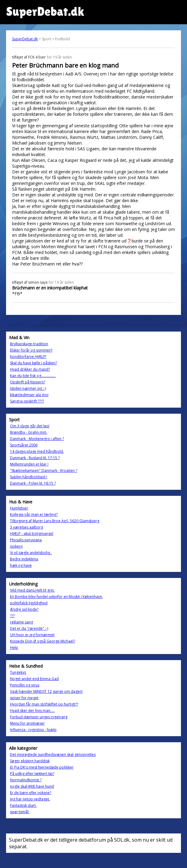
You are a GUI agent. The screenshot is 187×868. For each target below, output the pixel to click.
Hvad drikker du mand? (30, 369)
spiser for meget (24, 698)
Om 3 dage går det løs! (30, 426)
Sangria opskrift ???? (27, 401)
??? (12, 616)
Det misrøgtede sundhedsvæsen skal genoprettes (53, 754)
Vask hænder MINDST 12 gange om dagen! (46, 691)
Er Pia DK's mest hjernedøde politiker (42, 767)
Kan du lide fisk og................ (33, 376)
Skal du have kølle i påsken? (33, 363)
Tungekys (18, 672)
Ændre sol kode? (24, 609)
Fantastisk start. (23, 805)
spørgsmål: (20, 812)
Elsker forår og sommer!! (31, 350)
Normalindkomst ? (26, 780)
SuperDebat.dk (25, 39)
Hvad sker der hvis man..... (32, 711)
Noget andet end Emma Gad (34, 679)
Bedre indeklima (24, 559)
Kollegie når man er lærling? (34, 514)
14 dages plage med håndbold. (37, 451)
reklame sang (21, 622)
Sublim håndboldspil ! (29, 477)
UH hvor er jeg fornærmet (32, 635)
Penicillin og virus (25, 685)
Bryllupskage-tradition (29, 344)
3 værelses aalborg (26, 527)
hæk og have (21, 565)
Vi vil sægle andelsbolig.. (31, 553)
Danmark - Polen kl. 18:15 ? (33, 483)
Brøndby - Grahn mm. (29, 432)
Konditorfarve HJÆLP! (28, 357)
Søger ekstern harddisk (30, 761)
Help (14, 648)
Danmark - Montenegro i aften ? (37, 439)
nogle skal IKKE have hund (32, 786)
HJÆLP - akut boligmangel (32, 534)
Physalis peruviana (26, 540)
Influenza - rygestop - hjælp (33, 730)
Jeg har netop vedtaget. (30, 799)
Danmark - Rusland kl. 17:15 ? (35, 458)
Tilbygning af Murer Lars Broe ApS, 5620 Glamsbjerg (55, 521)
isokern (16, 546)
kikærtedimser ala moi (29, 395)
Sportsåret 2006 (24, 445)
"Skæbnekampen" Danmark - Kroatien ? (44, 471)
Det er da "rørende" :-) (29, 628)
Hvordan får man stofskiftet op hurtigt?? (44, 704)
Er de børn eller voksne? (31, 793)
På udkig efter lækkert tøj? (32, 774)
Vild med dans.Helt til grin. (32, 590)
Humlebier (19, 508)
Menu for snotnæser (27, 723)
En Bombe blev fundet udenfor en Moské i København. (56, 597)
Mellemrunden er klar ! (29, 464)
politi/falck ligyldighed (29, 603)
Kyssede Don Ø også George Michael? (43, 641)
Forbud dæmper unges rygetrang (39, 717)
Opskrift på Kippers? (28, 382)
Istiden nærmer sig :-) (28, 388)
